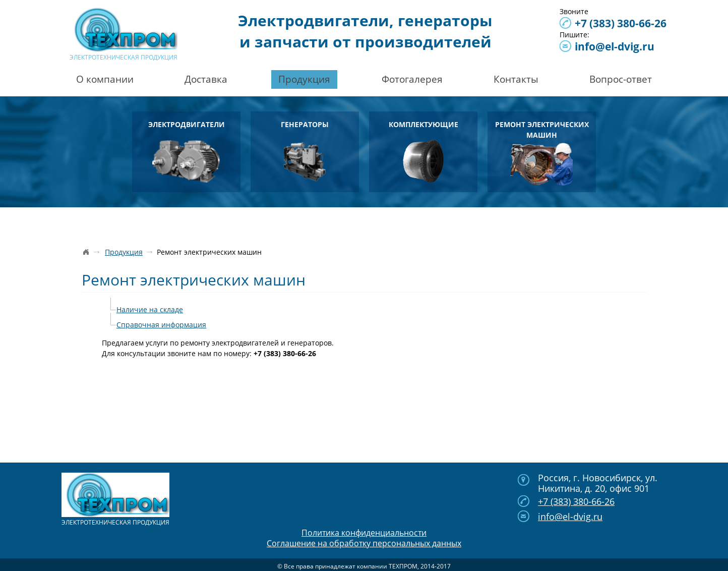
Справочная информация (161, 325)
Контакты (516, 79)
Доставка (206, 79)
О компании (105, 79)
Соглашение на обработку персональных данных (364, 543)
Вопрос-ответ (621, 79)
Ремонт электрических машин (542, 153)
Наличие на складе (150, 309)
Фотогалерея (412, 79)
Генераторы (305, 151)
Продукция (304, 79)
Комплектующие (423, 151)
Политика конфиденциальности (364, 533)
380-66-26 (621, 23)
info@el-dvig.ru (615, 46)
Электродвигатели (187, 151)
